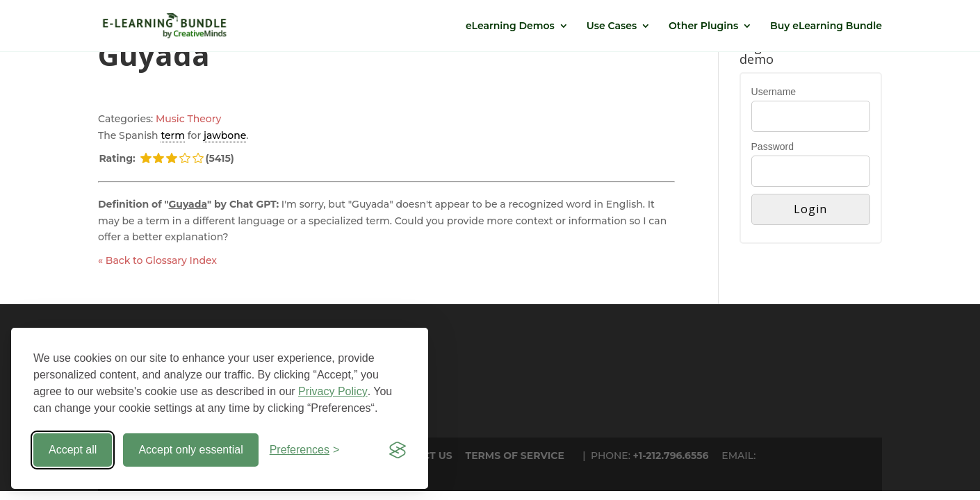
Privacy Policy (333, 391)
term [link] (173, 135)
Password (773, 147)
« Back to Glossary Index (157, 260)
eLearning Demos (510, 26)
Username (774, 92)
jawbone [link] (225, 135)
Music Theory (188, 119)
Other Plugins (703, 26)
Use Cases (612, 26)
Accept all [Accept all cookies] (73, 450)
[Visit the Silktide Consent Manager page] (398, 450)
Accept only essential (190, 450)
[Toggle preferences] (305, 450)
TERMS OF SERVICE (515, 456)
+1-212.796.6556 (671, 456)
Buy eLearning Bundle (826, 26)
